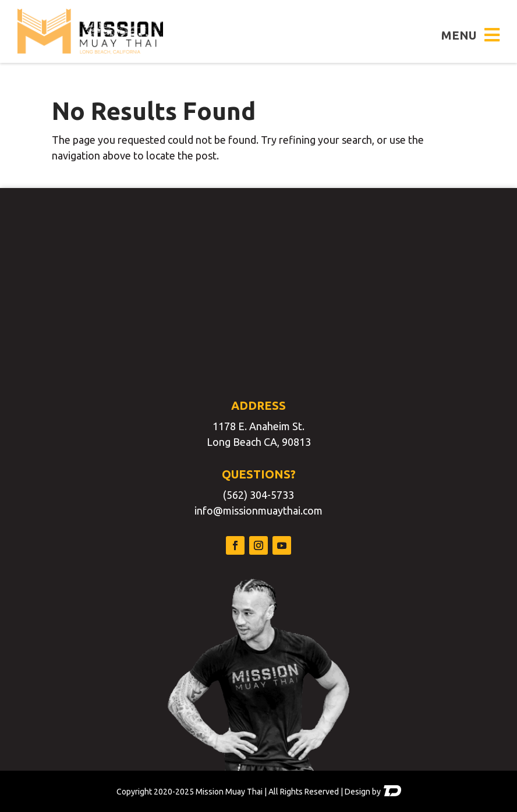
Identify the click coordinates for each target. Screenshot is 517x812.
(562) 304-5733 (258, 495)
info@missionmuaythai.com (258, 510)
